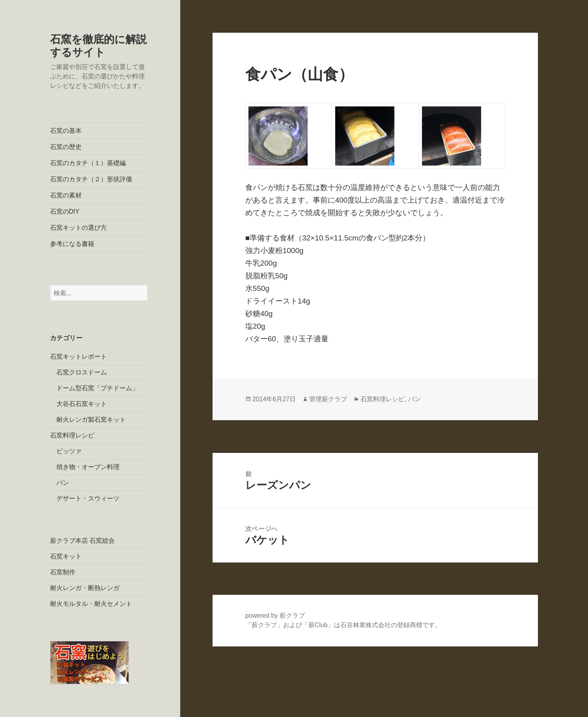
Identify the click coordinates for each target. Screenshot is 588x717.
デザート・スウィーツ (88, 498)
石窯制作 (63, 572)
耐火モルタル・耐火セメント (91, 604)
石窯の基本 (66, 131)
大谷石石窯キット (82, 404)
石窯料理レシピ (72, 435)
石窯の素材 (66, 195)
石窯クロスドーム (82, 372)
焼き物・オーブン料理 (88, 467)
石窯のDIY (65, 211)
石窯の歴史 (66, 147)
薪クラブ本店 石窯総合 (82, 541)
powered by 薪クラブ (275, 616)
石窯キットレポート (78, 357)
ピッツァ (69, 451)
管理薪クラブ (328, 399)
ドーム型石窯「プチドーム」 (97, 388)
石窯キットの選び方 (78, 228)
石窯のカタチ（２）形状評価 (91, 179)
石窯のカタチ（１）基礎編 (88, 163)
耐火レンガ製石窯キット (91, 420)
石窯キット (66, 556)
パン (63, 483)
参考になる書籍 (72, 244)
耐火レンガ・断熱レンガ (85, 588)
